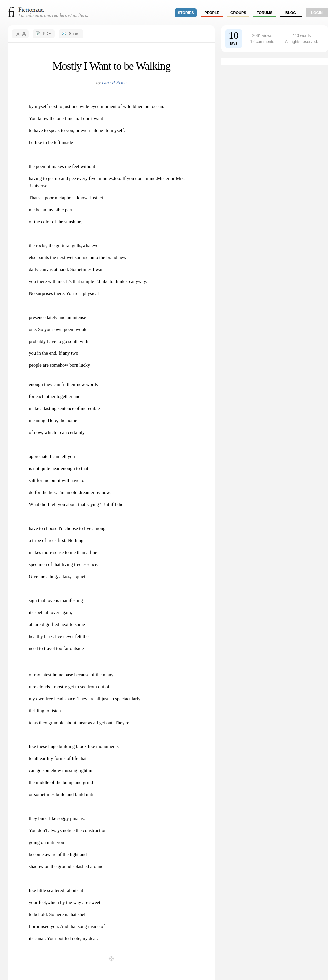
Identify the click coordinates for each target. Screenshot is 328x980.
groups (238, 13)
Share (74, 34)
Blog (291, 13)
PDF (47, 34)
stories (186, 13)
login (317, 13)
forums (265, 13)
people (212, 13)
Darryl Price (114, 82)
